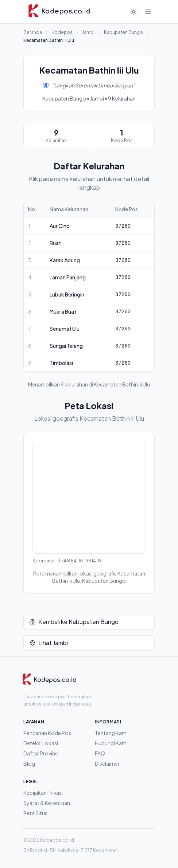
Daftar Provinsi (41, 753)
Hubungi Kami (111, 743)
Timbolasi (61, 363)
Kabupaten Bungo (123, 32)
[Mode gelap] (133, 12)
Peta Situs (35, 813)
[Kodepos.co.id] (49, 680)
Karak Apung (65, 260)
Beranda (33, 32)
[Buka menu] (148, 12)
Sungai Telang (66, 346)
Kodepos (62, 32)
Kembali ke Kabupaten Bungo (74, 622)
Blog (29, 763)
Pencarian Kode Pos (47, 733)
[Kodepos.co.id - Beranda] (59, 12)
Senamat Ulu (65, 329)
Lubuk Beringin (67, 294)
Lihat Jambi (49, 643)
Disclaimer (107, 763)
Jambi (88, 32)
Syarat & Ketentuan (47, 803)
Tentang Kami (111, 733)
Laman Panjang (68, 277)
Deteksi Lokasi (41, 743)
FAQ (100, 753)
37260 (123, 226)
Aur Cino (60, 226)
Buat (55, 243)
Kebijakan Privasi (43, 793)
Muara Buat (63, 311)
